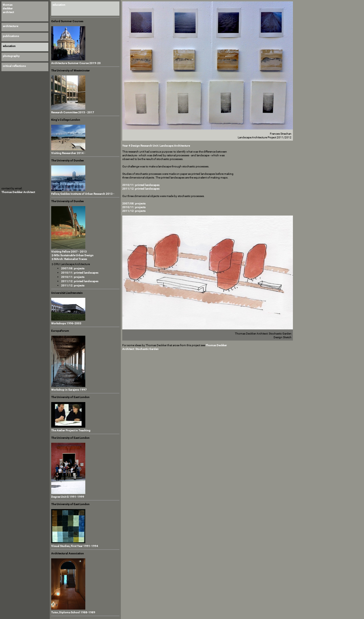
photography (11, 56)
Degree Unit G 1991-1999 (68, 497)
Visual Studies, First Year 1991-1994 (75, 546)
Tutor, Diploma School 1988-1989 (73, 612)
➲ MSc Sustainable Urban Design (72, 255)
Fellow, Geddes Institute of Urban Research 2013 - (83, 194)
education (59, 5)
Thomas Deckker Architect (18, 192)
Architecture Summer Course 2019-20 (76, 63)
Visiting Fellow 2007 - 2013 (69, 252)
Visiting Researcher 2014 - (68, 153)
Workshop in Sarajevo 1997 (69, 390)
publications (11, 36)
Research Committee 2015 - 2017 (73, 112)
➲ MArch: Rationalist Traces (69, 259)
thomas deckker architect (8, 8)
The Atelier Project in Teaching (71, 430)
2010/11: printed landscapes (80, 273)
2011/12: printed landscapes (80, 281)
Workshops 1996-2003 (66, 323)
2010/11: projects (73, 277)
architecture (11, 26)
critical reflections (14, 66)
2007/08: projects (73, 268)
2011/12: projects (73, 285)
